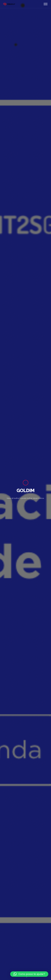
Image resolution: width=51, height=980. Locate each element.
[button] (29, 974)
